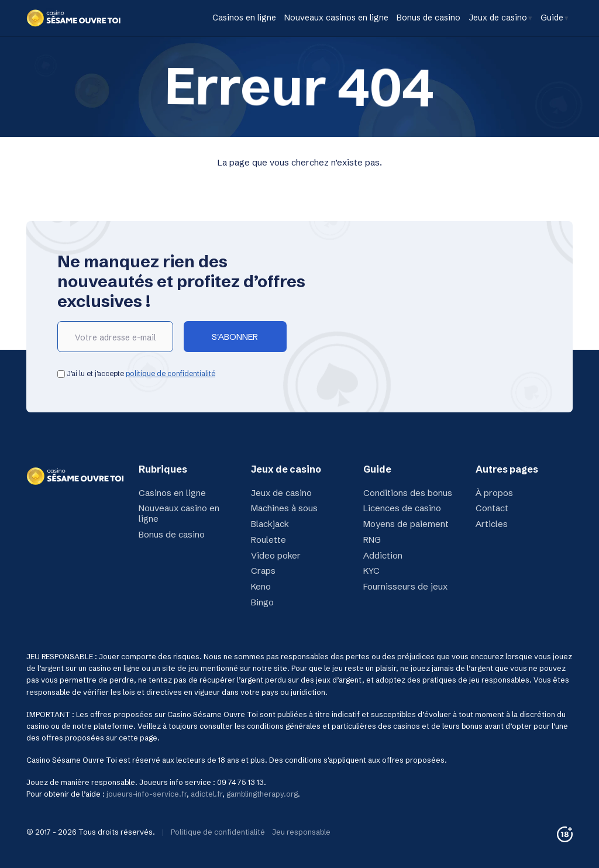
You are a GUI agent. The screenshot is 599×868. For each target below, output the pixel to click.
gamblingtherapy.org (262, 794)
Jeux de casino (498, 18)
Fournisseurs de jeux (405, 586)
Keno (261, 586)
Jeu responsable (301, 832)
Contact (492, 508)
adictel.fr (206, 794)
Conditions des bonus (408, 493)
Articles (492, 524)
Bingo (262, 602)
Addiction (383, 555)
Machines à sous (284, 508)
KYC (371, 571)
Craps (263, 571)
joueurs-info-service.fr (147, 794)
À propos (494, 493)
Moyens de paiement (406, 524)
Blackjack (270, 524)
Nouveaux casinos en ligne (336, 18)
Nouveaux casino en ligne (179, 513)
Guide (552, 18)
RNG (372, 540)
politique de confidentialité (171, 373)
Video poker (276, 555)
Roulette (268, 540)
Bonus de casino (428, 18)
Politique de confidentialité (218, 832)
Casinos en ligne (244, 18)
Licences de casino (402, 508)
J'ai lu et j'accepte (136, 373)
